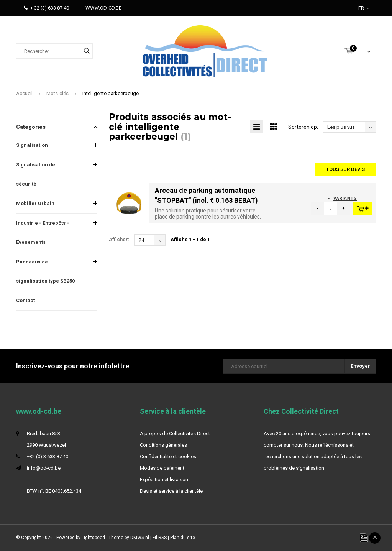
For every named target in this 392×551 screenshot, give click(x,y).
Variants (345, 198)
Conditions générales (163, 445)
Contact (25, 300)
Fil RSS (160, 538)
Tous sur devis (345, 169)
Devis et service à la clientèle (171, 491)
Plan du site (183, 538)
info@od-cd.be (44, 468)
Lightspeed (93, 538)
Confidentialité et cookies (168, 456)
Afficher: (119, 239)
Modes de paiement (162, 468)
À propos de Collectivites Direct (175, 433)
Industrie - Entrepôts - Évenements (43, 233)
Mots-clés (57, 93)
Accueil (24, 93)
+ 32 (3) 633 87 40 (46, 8)
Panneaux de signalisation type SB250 (45, 271)
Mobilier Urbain (35, 203)
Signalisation (32, 145)
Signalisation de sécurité (36, 174)
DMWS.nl (140, 538)
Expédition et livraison (164, 479)
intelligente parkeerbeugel (111, 93)
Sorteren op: (303, 127)
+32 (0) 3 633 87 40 (48, 456)
